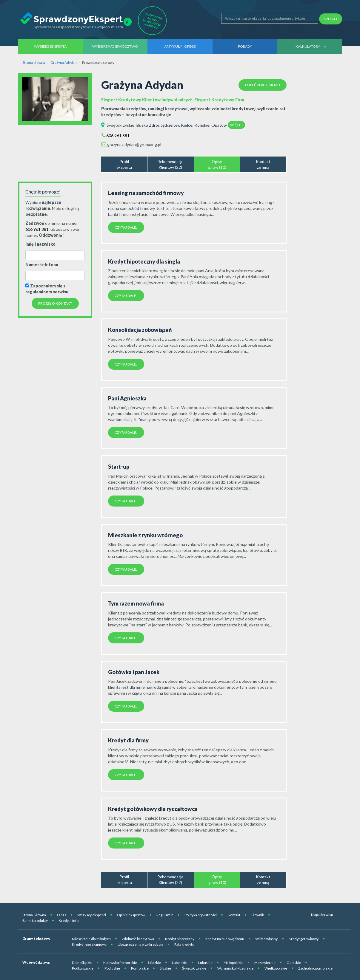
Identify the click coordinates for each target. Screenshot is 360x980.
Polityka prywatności (201, 915)
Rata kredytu (184, 944)
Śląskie (165, 968)
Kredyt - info (69, 921)
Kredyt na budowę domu (225, 939)
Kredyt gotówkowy (304, 939)
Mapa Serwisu (322, 915)
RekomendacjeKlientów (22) (170, 164)
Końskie (202, 125)
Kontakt (234, 915)
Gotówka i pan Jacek (134, 672)
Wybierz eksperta (50, 46)
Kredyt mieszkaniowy (89, 944)
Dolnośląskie (82, 963)
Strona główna (34, 62)
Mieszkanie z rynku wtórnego (145, 535)
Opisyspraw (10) (217, 164)
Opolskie (294, 963)
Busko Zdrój (148, 125)
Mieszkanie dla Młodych (91, 939)
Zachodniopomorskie (315, 968)
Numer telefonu (42, 265)
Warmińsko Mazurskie (235, 968)
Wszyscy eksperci (92, 915)
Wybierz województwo (115, 46)
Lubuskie (205, 963)
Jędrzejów (170, 125)
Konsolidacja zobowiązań (140, 330)
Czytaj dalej (126, 227)
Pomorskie (140, 968)
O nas (62, 915)
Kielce (187, 125)
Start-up (119, 467)
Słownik (258, 915)
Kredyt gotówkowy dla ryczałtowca (153, 809)
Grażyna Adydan (64, 62)
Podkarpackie (83, 968)
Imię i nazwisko (40, 244)
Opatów (219, 125)
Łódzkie (154, 963)
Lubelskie (180, 963)
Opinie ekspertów (131, 915)
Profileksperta (124, 164)
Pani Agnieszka (127, 398)
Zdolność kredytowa (138, 939)
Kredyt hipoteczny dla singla (144, 261)
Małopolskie (233, 963)
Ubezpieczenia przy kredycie (140, 944)
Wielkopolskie (276, 968)
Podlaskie (112, 968)
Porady (245, 46)
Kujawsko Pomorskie (120, 963)
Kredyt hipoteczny (180, 939)
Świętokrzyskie (120, 125)
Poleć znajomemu (263, 85)
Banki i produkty (35, 921)
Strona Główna (34, 915)
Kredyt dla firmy (128, 740)
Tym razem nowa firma (136, 603)
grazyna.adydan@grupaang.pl (134, 144)
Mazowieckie (265, 963)
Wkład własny (266, 939)
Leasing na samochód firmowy (146, 193)
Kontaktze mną (263, 164)
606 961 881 (118, 136)
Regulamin (165, 915)
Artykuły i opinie (180, 46)
